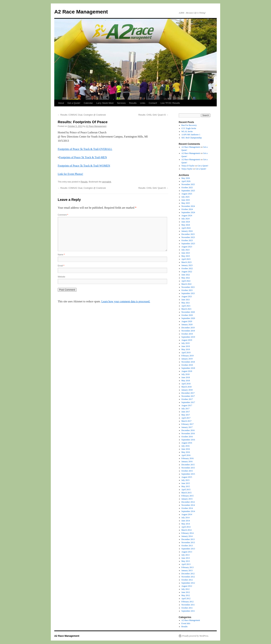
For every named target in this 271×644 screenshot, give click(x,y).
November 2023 (188, 237)
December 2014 (188, 502)
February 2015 (188, 496)
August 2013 (187, 552)
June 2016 (186, 449)
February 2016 (188, 458)
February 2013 (188, 567)
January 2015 (187, 499)
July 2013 (186, 555)
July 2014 (186, 518)
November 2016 (188, 433)
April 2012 (186, 599)
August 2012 (187, 586)
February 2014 (188, 533)
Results (133, 103)
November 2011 (188, 605)
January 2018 (187, 390)
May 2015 (186, 486)
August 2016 (187, 443)
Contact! (153, 103)
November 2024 (188, 206)
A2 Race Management (81, 12)
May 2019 (186, 349)
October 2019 (187, 334)
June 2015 (186, 483)
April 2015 (186, 490)
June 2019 (186, 346)
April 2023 (186, 259)
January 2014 (187, 536)
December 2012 (188, 574)
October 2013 (187, 546)
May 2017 (186, 415)
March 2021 (186, 309)
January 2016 (187, 462)
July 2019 (186, 343)
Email (61, 266)
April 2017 (186, 418)
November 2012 (188, 577)
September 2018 (188, 368)
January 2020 (187, 325)
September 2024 (188, 212)
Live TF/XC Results (170, 103)
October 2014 (187, 508)
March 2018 (186, 387)
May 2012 (186, 595)
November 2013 (188, 542)
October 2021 (187, 290)
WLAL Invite (187, 131)
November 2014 (188, 505)
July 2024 (186, 219)
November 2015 (188, 468)
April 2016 (186, 455)
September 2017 (188, 402)
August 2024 (187, 216)
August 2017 (187, 405)
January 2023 (187, 265)
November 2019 (188, 331)
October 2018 (187, 365)
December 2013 (188, 539)
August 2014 (187, 514)
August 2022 (187, 272)
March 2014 (186, 530)
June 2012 (186, 592)
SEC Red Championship (192, 138)
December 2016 (188, 430)
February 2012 (188, 602)
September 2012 (188, 583)
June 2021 (186, 300)
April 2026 (186, 181)
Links (143, 103)
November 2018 (188, 362)
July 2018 (186, 374)
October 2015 (187, 471)
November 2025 (188, 184)
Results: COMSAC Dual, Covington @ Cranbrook (82, 115)
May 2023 (186, 256)
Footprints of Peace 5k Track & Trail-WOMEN (84, 166)
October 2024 (187, 209)
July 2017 (186, 409)
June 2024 (186, 222)
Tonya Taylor (187, 169)
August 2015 (187, 477)
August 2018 (187, 371)
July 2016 (186, 446)
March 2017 (186, 421)
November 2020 (188, 312)
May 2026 (186, 178)
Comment (63, 215)
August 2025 (187, 194)
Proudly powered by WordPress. (195, 636)
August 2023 (187, 247)
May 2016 (186, 452)
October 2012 (187, 580)
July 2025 (186, 197)
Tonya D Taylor (188, 166)
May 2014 (186, 524)
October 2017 (187, 399)
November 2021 (188, 287)
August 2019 (187, 340)
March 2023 (186, 262)
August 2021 (187, 296)
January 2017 (187, 427)
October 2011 (187, 608)
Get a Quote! (74, 103)
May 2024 (186, 225)
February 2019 (188, 356)
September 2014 (188, 511)
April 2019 (186, 353)
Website (61, 277)
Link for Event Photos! (70, 174)
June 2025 (186, 200)
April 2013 (186, 564)
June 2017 (186, 412)
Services (121, 103)
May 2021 (186, 303)
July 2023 (186, 250)
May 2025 (186, 203)
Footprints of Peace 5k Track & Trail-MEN (83, 157)
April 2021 (186, 306)
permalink (107, 182)
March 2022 (186, 284)
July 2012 (186, 589)
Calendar (88, 103)
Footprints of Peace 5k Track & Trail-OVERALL (85, 149)
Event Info (186, 623)
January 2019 (187, 359)
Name (61, 255)
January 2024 (187, 231)
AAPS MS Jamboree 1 (191, 135)
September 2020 (188, 318)
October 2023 (187, 240)
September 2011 (188, 611)
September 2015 (188, 474)
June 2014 (186, 521)
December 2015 (188, 465)
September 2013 (188, 549)
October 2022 (187, 268)
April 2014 (186, 527)
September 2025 (188, 191)
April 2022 (186, 281)
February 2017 (188, 424)
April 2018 (186, 384)
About (61, 103)
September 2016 (188, 440)
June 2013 (186, 558)
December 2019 (188, 328)
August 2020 (187, 321)
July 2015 (186, 480)
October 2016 (187, 437)
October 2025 (187, 188)
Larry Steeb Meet (105, 103)
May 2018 (186, 381)
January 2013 (187, 570)
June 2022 (186, 275)
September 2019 (188, 337)
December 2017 (188, 393)
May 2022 (186, 278)
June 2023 (186, 253)
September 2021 (188, 293)
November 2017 (188, 396)
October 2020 (187, 315)
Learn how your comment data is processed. (126, 301)
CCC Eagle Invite (189, 128)
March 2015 (186, 493)
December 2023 (188, 234)
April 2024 (186, 228)
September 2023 (188, 244)
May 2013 (186, 561)
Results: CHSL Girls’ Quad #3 (153, 115)
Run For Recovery (189, 125)
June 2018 (186, 377)
